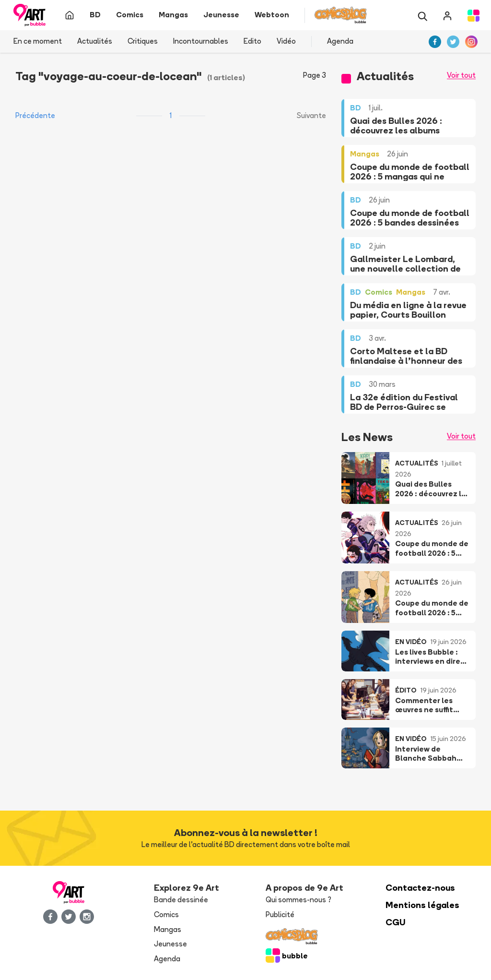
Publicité (280, 914)
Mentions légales (422, 905)
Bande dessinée (181, 900)
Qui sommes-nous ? (298, 900)
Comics (166, 914)
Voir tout (461, 75)
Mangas (168, 929)
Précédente (35, 115)
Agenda (340, 41)
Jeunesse (170, 944)
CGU (396, 922)
